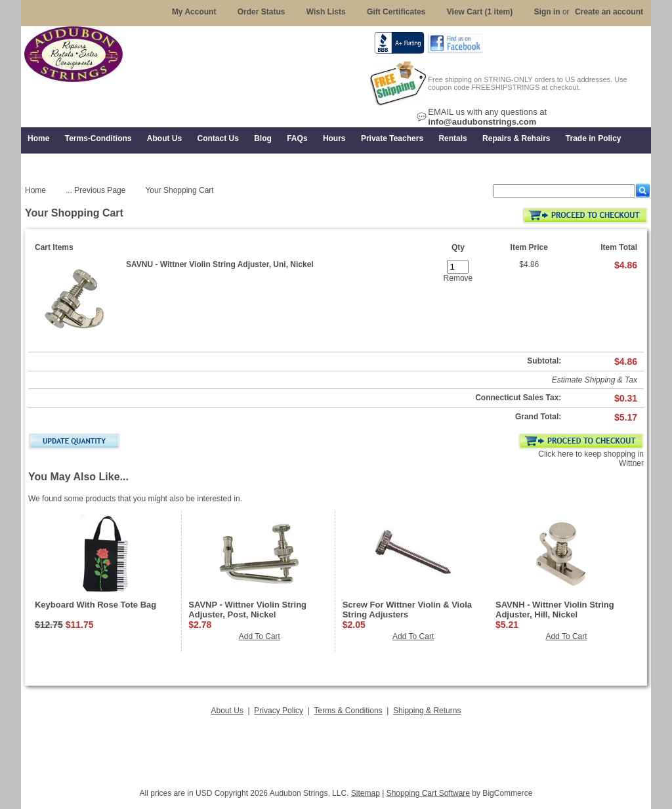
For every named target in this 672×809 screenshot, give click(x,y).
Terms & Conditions (348, 711)
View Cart (480, 12)
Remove (458, 278)
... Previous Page (95, 190)
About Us (227, 711)
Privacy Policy (279, 711)
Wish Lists (326, 12)
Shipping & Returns (427, 711)
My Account (194, 12)
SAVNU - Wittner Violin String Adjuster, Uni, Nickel (220, 264)
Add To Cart (260, 636)
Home (35, 190)
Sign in (547, 12)
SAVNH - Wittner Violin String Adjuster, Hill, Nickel (555, 610)
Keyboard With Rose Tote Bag (95, 605)
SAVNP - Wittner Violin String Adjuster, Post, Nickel (247, 610)
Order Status (262, 12)
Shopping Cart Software (428, 793)
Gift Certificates (396, 12)
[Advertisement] (336, 748)
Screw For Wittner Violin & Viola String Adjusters (407, 610)
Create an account (609, 12)
